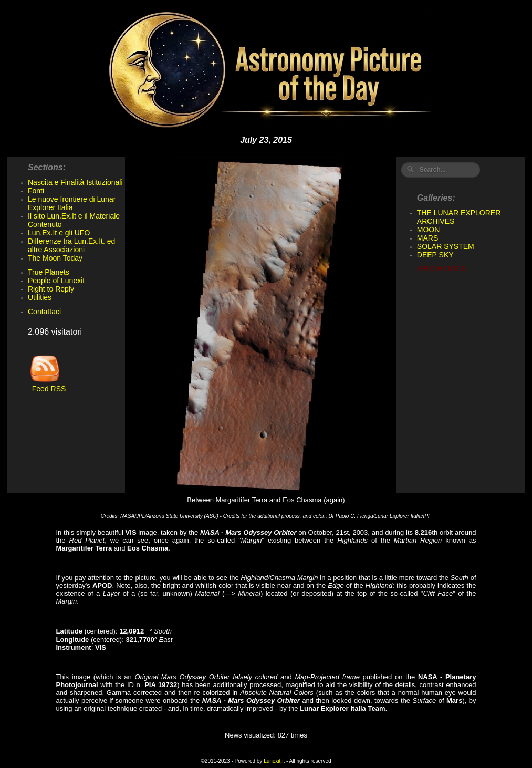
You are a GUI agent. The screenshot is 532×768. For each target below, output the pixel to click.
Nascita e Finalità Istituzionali (75, 182)
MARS (427, 238)
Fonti (36, 191)
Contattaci (44, 312)
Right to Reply (51, 289)
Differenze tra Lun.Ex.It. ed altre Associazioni (71, 245)
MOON (429, 230)
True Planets (49, 272)
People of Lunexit (56, 281)
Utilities (40, 297)
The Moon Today (55, 258)
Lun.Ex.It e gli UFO (59, 233)
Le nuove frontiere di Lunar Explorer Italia (72, 203)
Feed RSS (47, 385)
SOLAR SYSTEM (446, 246)
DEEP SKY (435, 255)
